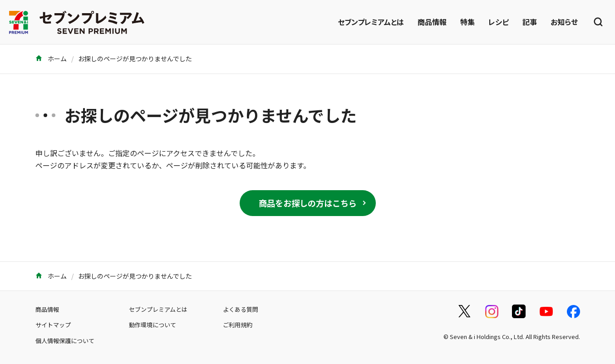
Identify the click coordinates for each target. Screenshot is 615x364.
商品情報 (432, 22)
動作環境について (153, 325)
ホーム (51, 59)
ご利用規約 (238, 325)
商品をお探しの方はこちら (308, 203)
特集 (467, 22)
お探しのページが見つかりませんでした (135, 59)
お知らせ (564, 22)
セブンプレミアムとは (371, 22)
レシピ (499, 22)
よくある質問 (241, 309)
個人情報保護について (65, 341)
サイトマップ (53, 325)
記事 (530, 22)
